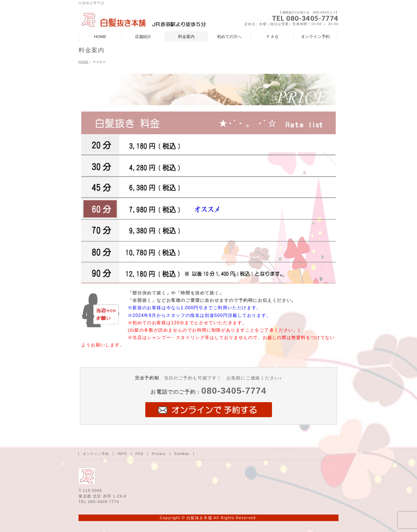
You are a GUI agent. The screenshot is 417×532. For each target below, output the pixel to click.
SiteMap (182, 454)
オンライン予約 (96, 454)
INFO (122, 454)
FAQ (139, 454)
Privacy (159, 454)
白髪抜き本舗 (199, 518)
